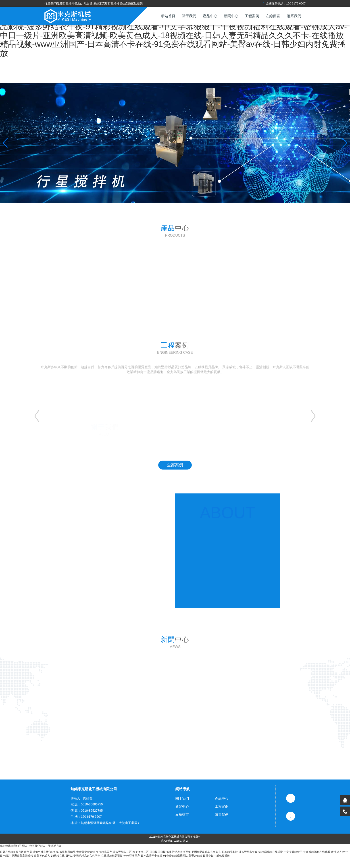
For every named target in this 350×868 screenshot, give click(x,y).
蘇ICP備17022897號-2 (174, 851)
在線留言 (273, 16)
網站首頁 (168, 16)
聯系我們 (294, 16)
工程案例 (252, 16)
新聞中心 (231, 16)
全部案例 (175, 465)
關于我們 (189, 16)
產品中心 (210, 16)
